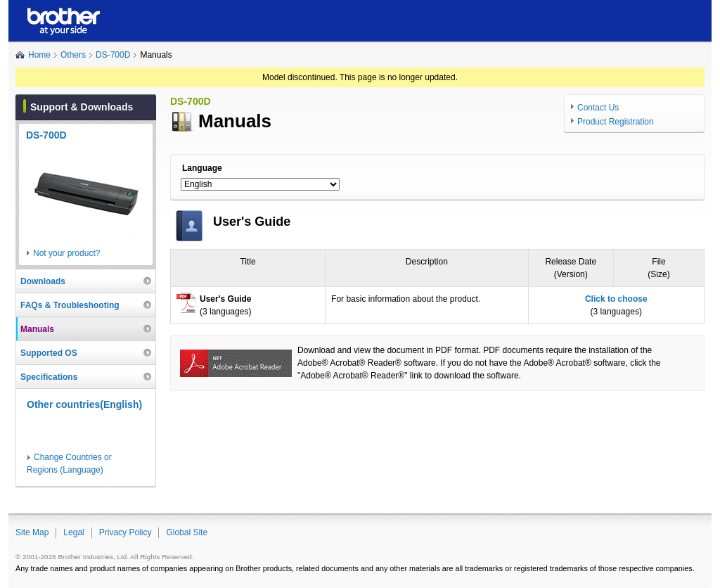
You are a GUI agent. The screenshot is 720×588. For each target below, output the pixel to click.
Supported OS (49, 353)
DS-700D (113, 55)
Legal (73, 532)
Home (39, 55)
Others (73, 55)
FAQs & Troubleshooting (70, 305)
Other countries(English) (84, 404)
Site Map (32, 532)
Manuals (37, 329)
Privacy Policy (126, 532)
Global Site (187, 532)
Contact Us (598, 108)
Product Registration (616, 122)
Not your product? (66, 253)
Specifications (49, 377)
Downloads (43, 281)
